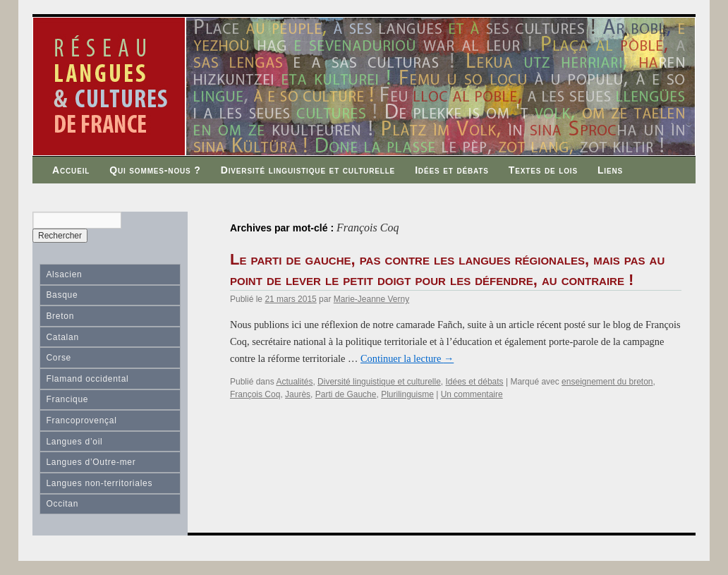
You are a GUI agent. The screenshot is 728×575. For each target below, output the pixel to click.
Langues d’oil (74, 442)
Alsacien (64, 274)
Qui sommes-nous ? (155, 170)
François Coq (255, 394)
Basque (62, 295)
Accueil (71, 170)
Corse (59, 358)
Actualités (294, 382)
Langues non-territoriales (99, 483)
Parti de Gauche (346, 394)
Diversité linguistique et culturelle (308, 170)
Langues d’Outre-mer (91, 462)
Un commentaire (472, 394)
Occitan (62, 504)
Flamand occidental (87, 379)
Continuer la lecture (407, 358)
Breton (60, 316)
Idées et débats (452, 170)
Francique (67, 399)
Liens (610, 170)
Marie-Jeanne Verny (371, 299)
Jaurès (298, 394)
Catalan (62, 337)
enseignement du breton (607, 382)
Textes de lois (543, 170)
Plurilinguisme (407, 394)
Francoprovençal (81, 420)
